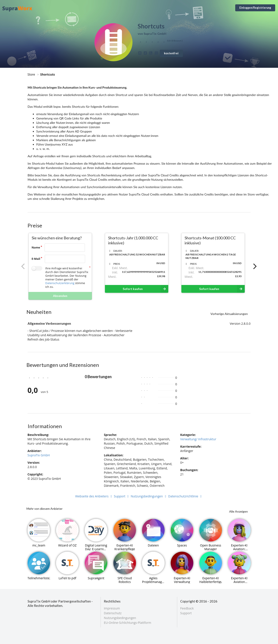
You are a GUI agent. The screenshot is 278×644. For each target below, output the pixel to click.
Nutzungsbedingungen (149, 496)
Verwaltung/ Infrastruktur (198, 439)
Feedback (187, 608)
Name (36, 247)
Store (31, 74)
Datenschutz (113, 613)
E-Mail (36, 259)
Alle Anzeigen (238, 511)
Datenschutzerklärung (60, 283)
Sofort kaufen (146, 289)
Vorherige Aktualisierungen (229, 314)
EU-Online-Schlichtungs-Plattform (127, 622)
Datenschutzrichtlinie (186, 496)
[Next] (255, 266)
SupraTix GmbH (39, 455)
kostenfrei (171, 53)
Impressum (112, 608)
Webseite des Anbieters (94, 496)
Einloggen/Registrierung (255, 8)
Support (122, 496)
